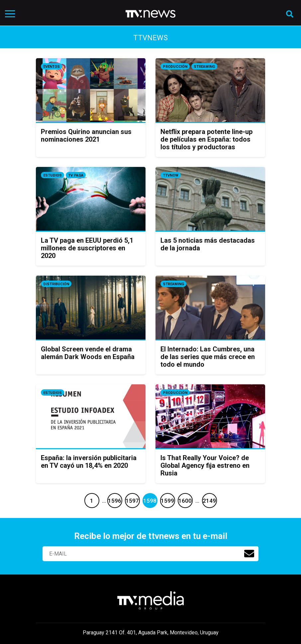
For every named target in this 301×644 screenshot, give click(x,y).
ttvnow (171, 175)
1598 (150, 501)
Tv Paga (76, 175)
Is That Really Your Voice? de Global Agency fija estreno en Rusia (205, 465)
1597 (132, 501)
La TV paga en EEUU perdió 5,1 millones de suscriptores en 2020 (87, 248)
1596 (115, 501)
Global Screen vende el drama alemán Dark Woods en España (88, 353)
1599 (167, 501)
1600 (185, 501)
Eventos (51, 67)
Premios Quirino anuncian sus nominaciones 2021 (86, 135)
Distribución (56, 284)
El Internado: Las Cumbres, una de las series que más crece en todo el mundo (208, 357)
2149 (209, 501)
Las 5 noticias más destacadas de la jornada (208, 244)
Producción (175, 67)
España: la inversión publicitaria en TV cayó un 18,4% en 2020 (89, 462)
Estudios (52, 175)
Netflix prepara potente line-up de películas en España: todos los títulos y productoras (206, 139)
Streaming (204, 67)
